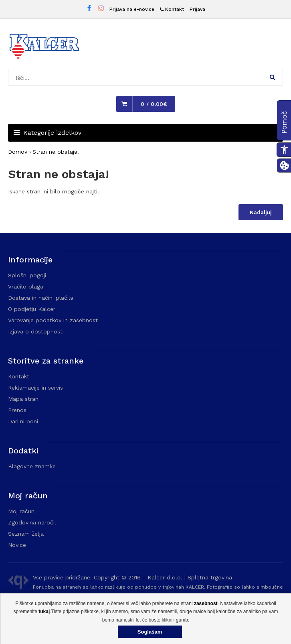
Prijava (197, 9)
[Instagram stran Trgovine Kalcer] (101, 9)
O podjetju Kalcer (32, 309)
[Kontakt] (172, 9)
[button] (272, 77)
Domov (18, 152)
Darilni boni (23, 421)
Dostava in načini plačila (41, 298)
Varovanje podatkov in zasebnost (53, 320)
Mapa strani (24, 399)
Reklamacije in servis (35, 388)
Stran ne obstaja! (56, 152)
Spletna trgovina (210, 577)
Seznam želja (26, 534)
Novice (17, 545)
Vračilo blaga (26, 286)
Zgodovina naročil (32, 522)
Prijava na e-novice (132, 9)
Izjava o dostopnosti (36, 331)
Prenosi (18, 410)
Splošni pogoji (27, 275)
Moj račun (21, 511)
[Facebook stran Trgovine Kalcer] (89, 9)
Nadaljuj (261, 212)
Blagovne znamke (32, 466)
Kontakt (19, 376)
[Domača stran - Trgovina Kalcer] (44, 48)
